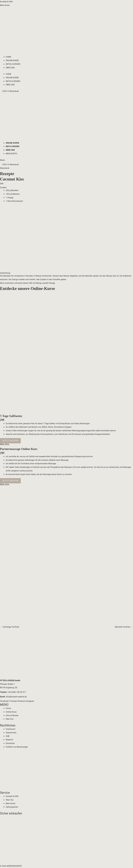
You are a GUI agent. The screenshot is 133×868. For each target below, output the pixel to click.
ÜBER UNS (10, 68)
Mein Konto (5, 5)
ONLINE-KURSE (12, 61)
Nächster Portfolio (124, 627)
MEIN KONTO (11, 154)
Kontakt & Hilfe (6, 2)
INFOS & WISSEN (13, 64)
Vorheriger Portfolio (10, 627)
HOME (8, 57)
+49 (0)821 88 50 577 (13, 692)
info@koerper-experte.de (13, 697)
